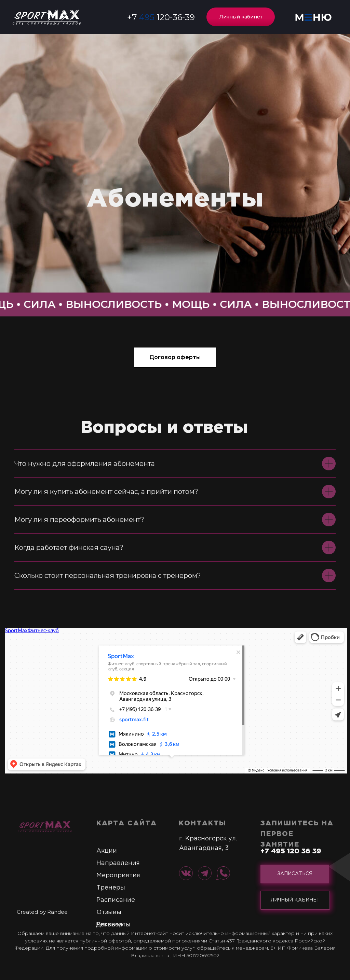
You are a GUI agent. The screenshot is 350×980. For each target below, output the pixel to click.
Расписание (116, 900)
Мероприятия (118, 876)
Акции (107, 851)
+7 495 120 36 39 (291, 851)
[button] (313, 17)
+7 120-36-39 (161, 17)
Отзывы (109, 912)
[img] (45, 826)
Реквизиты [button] (113, 925)
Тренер (108, 888)
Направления (118, 863)
